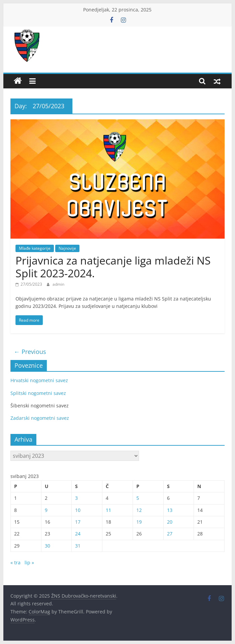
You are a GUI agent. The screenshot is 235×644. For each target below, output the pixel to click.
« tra (15, 562)
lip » (29, 562)
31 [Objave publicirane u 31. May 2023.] (78, 546)
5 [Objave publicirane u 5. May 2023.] (138, 498)
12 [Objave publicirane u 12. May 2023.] (139, 510)
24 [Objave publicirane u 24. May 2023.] (78, 534)
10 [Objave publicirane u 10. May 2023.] (78, 510)
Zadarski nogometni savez (40, 418)
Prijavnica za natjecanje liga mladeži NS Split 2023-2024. (113, 267)
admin (58, 284)
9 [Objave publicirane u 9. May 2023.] (46, 510)
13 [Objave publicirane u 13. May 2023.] (170, 510)
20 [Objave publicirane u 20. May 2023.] (170, 522)
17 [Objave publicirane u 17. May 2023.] (78, 522)
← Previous (30, 352)
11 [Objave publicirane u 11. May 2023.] (108, 510)
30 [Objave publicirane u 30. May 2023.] (47, 546)
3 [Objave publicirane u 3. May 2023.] (76, 498)
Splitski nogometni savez (38, 393)
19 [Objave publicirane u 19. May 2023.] (139, 522)
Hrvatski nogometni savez (39, 380)
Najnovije (67, 248)
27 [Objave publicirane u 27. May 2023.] (170, 534)
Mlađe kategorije (35, 248)
